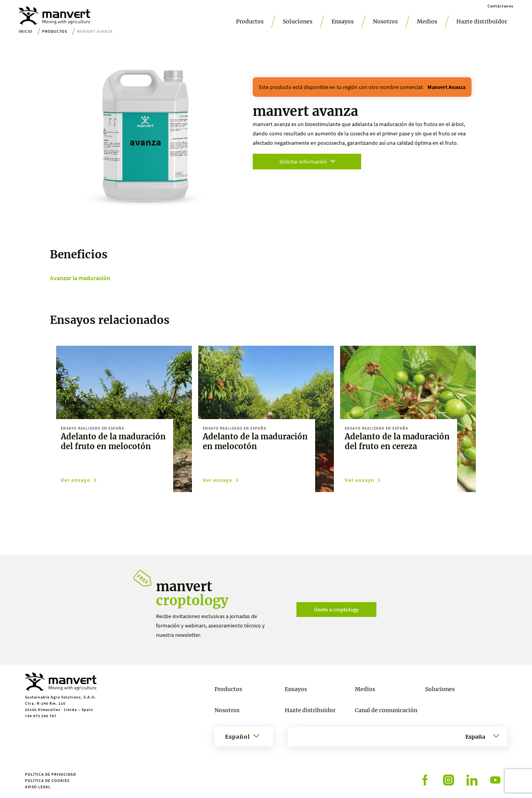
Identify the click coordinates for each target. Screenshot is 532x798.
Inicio (26, 31)
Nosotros (385, 21)
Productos (250, 21)
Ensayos (343, 21)
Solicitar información (307, 162)
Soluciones (298, 21)
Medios (427, 21)
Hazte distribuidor (482, 21)
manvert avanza (446, 87)
